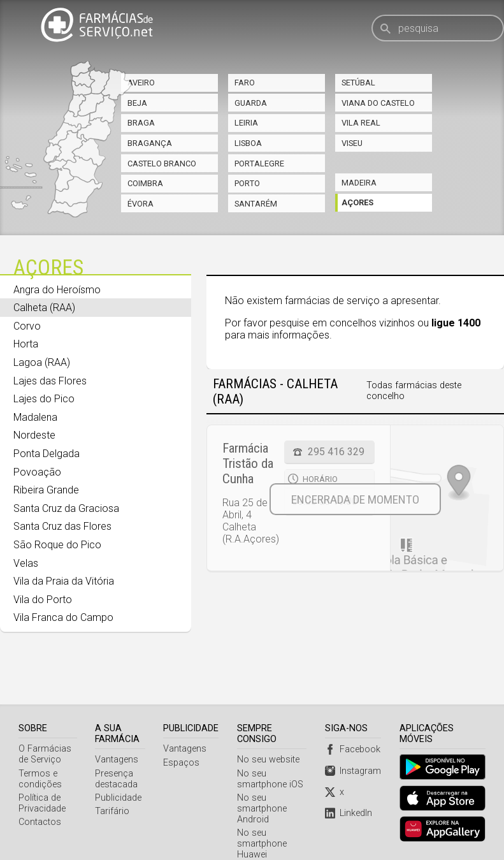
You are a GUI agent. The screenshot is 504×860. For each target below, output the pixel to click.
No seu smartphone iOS (271, 747)
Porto (247, 183)
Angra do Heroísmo (57, 290)
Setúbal (358, 83)
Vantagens (117, 728)
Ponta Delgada (47, 454)
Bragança (150, 143)
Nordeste (34, 435)
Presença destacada (117, 747)
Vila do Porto (43, 600)
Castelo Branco (162, 164)
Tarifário (113, 779)
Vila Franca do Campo (63, 617)
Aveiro (141, 83)
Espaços (183, 731)
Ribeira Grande (46, 490)
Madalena (35, 417)
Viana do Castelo (378, 103)
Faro (245, 83)
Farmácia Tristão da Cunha (248, 463)
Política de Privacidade (42, 771)
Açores (357, 202)
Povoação (37, 472)
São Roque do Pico (57, 545)
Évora (140, 204)
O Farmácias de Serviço (45, 722)
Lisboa (248, 143)
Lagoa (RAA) (42, 362)
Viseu (352, 143)
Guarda (251, 103)
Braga (141, 123)
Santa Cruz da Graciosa (66, 508)
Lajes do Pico (44, 399)
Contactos (40, 790)
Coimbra (145, 183)
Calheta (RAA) (44, 308)
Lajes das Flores (50, 381)
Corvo (27, 326)
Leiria (246, 123)
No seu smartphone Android (263, 777)
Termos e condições (40, 747)
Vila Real (361, 123)
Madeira (359, 183)
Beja (137, 103)
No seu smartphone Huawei (263, 812)
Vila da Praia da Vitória (64, 581)
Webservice (262, 837)
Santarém (256, 204)
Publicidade (119, 766)
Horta (26, 344)
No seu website (270, 728)
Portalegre (259, 164)
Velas (26, 563)
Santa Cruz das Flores (62, 526)
